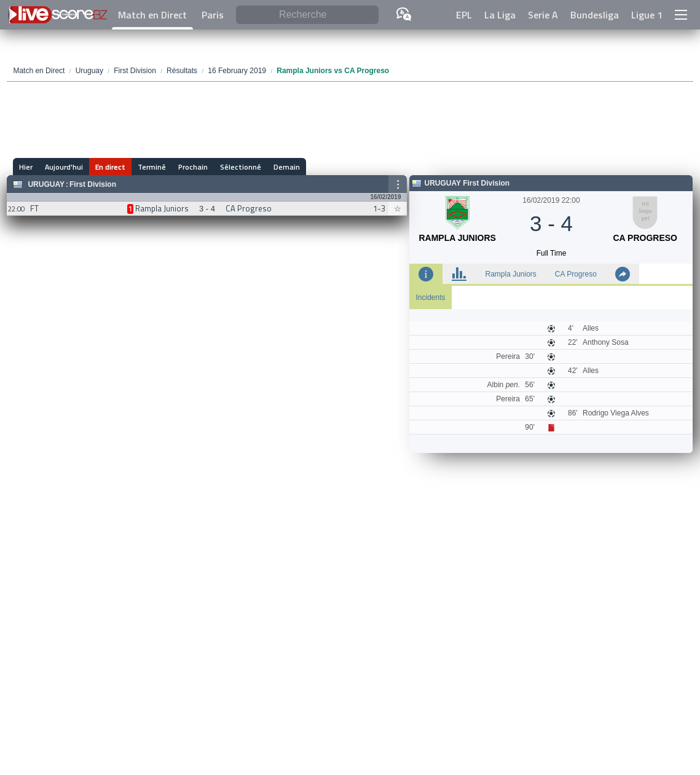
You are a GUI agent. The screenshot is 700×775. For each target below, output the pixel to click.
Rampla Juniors (510, 274)
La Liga (500, 15)
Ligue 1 (647, 15)
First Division (93, 184)
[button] (681, 15)
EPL (464, 15)
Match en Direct (152, 15)
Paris (213, 15)
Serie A (543, 15)
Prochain (193, 167)
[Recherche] (307, 15)
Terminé (152, 167)
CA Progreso (576, 274)
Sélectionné (241, 167)
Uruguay (46, 184)
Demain (287, 167)
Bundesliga (595, 15)
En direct (110, 167)
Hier (26, 167)
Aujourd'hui (64, 167)
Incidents (430, 297)
